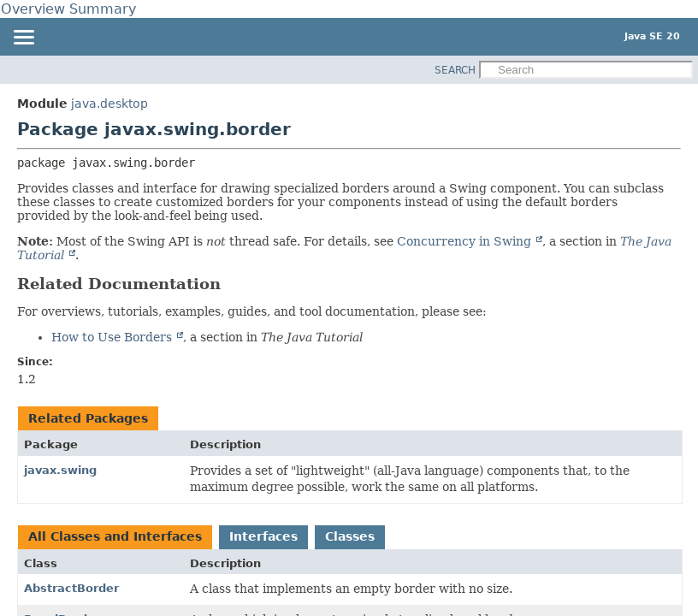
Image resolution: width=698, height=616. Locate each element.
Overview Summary (68, 9)
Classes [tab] (350, 536)
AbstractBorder (71, 588)
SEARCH (455, 70)
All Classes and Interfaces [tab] (115, 536)
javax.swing (60, 470)
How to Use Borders (113, 337)
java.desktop (109, 104)
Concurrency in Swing (466, 241)
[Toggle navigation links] (23, 38)
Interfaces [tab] (263, 536)
